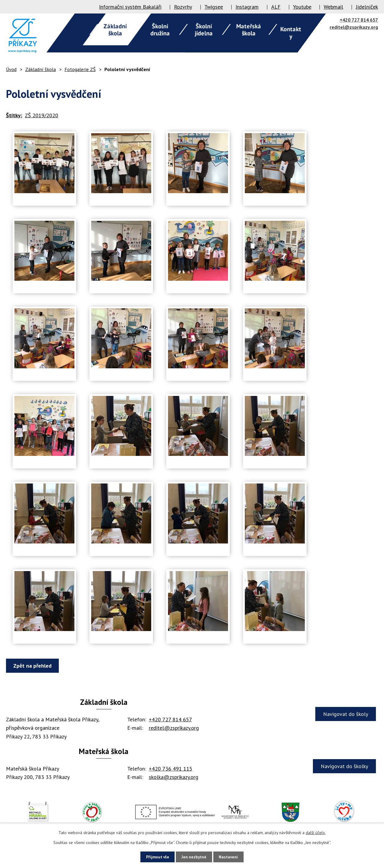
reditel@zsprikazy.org (354, 27)
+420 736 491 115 (171, 769)
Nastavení (231, 857)
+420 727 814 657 (359, 20)
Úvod (11, 69)
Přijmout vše (155, 857)
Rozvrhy (183, 7)
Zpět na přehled (34, 666)
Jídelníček (367, 7)
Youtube (302, 7)
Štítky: (14, 115)
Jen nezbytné (194, 857)
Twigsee (214, 7)
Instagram (247, 7)
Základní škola (40, 69)
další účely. (316, 832)
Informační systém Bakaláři (130, 7)
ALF (276, 7)
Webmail (333, 7)
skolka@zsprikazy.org (174, 777)
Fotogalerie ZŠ (80, 69)
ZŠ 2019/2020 (42, 115)
